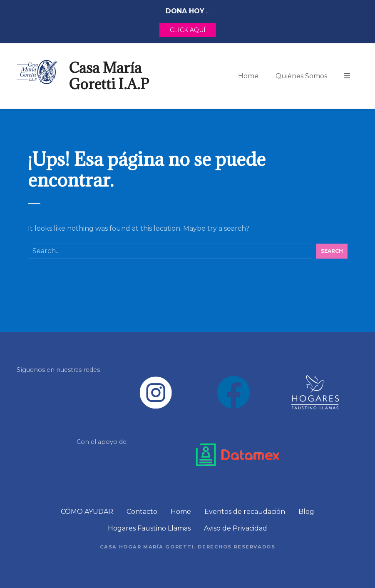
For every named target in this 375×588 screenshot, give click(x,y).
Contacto (142, 512)
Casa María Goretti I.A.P (109, 76)
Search (332, 251)
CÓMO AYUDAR (87, 512)
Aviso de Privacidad (236, 528)
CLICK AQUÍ (188, 30)
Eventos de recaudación (245, 512)
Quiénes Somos (301, 76)
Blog (306, 512)
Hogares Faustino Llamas (149, 528)
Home (248, 76)
